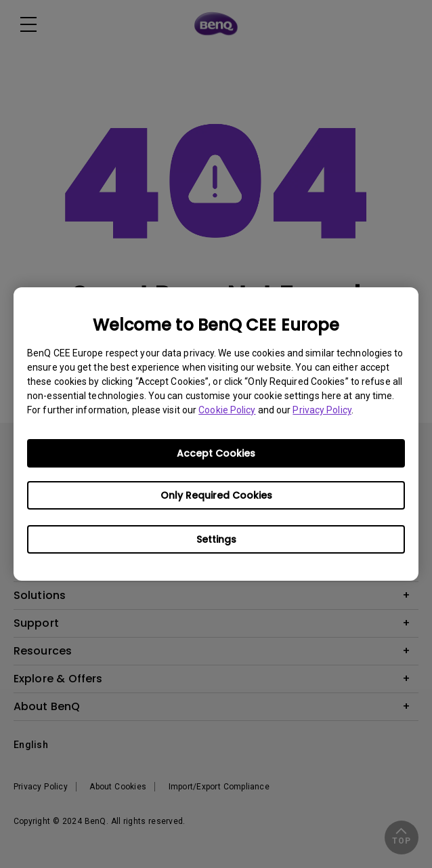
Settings (216, 539)
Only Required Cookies (216, 495)
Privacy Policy (322, 410)
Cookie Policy (227, 410)
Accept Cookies (216, 453)
